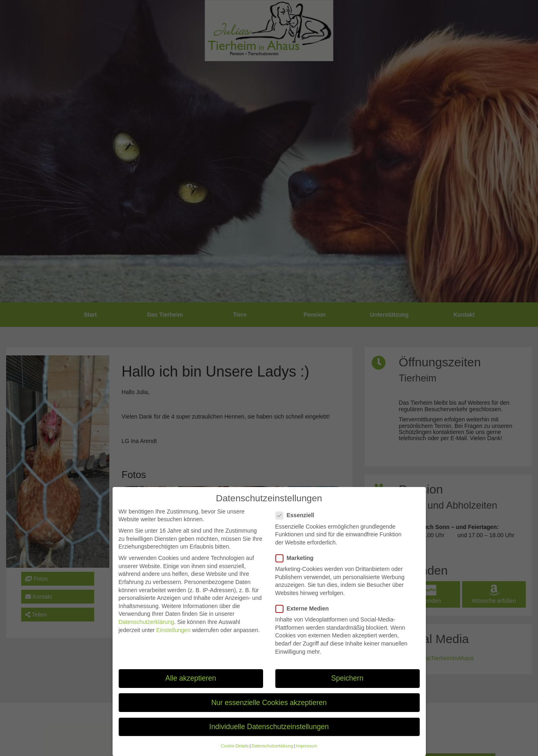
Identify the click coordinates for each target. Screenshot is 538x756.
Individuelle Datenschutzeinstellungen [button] (269, 733)
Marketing (297, 565)
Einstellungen (173, 637)
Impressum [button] (306, 752)
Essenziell (298, 522)
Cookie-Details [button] (235, 752)
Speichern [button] (347, 685)
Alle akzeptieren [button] (191, 685)
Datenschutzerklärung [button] (272, 752)
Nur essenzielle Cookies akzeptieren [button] (269, 709)
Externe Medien (305, 615)
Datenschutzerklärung (146, 628)
